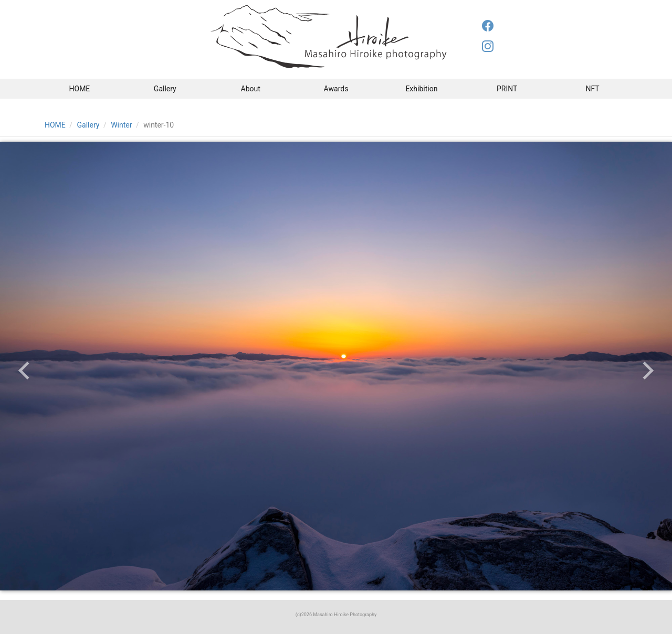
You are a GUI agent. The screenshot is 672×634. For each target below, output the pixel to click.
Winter (121, 125)
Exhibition (421, 89)
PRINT (507, 89)
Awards (336, 89)
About (251, 89)
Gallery (165, 89)
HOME (80, 89)
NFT (592, 89)
